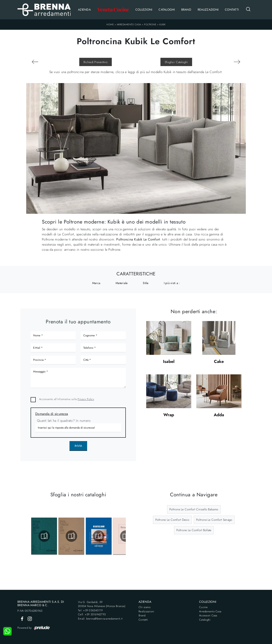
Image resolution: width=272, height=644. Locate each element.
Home (110, 24)
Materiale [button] (122, 283)
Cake (219, 362)
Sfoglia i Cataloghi (176, 62)
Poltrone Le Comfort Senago (214, 520)
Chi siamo (144, 607)
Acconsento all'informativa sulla (67, 399)
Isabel (169, 362)
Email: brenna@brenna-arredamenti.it (100, 619)
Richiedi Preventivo (96, 62)
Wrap (169, 415)
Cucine (203, 607)
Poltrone (150, 24)
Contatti (232, 10)
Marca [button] (96, 283)
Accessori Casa (208, 615)
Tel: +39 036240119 (90, 610)
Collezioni (144, 10)
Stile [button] (146, 283)
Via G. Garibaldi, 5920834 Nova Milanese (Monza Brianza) (102, 604)
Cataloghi (167, 10)
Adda (219, 415)
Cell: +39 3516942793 (92, 614)
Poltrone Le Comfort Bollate (194, 530)
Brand (186, 10)
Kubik (163, 24)
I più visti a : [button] (172, 283)
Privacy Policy (86, 399)
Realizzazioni (208, 10)
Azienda (84, 10)
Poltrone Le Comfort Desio (172, 520)
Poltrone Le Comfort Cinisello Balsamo (194, 509)
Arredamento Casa (129, 24)
